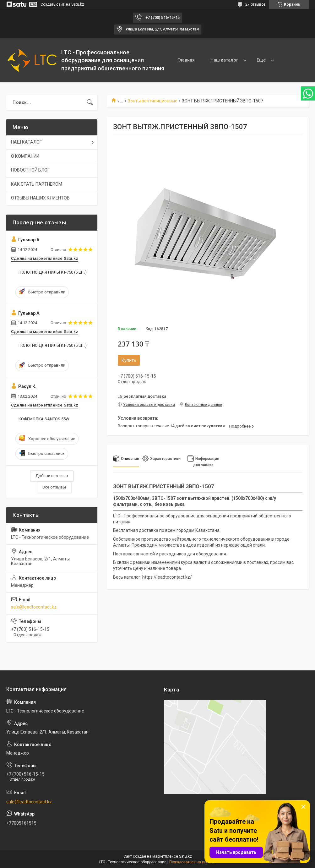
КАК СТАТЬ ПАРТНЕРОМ (37, 184)
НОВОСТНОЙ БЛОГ (30, 170)
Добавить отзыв (52, 476)
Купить (129, 360)
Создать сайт (52, 4)
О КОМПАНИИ (25, 156)
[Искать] (90, 102)
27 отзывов (255, 4)
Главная (186, 60)
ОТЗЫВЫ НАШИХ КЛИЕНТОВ (40, 198)
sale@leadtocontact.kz (34, 607)
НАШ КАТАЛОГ (26, 142)
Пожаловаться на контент (193, 862)
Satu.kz (185, 856)
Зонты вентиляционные (153, 101)
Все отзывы (54, 487)
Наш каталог (224, 60)
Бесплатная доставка (145, 396)
